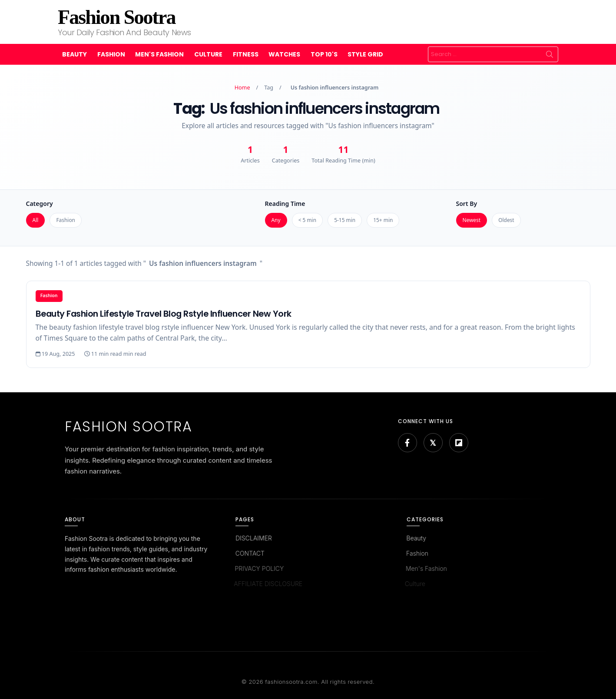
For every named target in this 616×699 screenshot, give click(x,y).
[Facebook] (407, 443)
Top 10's (324, 54)
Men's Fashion (159, 54)
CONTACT (249, 553)
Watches (284, 54)
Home (242, 88)
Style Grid (365, 54)
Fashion (111, 54)
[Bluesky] (433, 443)
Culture (208, 54)
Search (550, 54)
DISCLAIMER (253, 538)
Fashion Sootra (116, 17)
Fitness (246, 54)
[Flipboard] (459, 443)
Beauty (75, 54)
